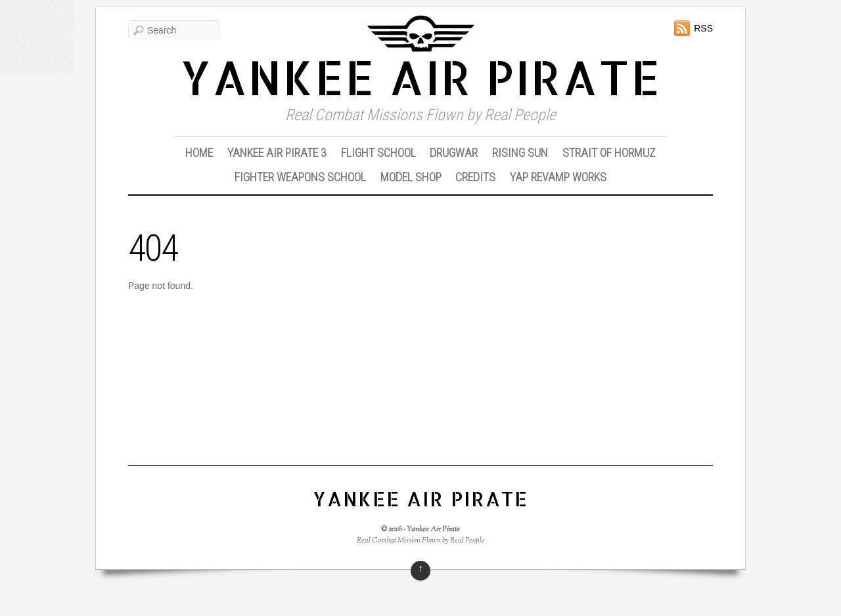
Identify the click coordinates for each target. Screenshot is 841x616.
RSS (703, 28)
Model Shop (411, 177)
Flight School (378, 153)
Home (199, 153)
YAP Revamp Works (558, 177)
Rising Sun (520, 153)
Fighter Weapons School (300, 177)
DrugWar (454, 153)
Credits (475, 177)
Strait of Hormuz (609, 153)
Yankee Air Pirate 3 (277, 153)
